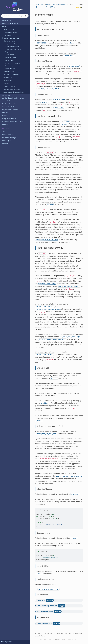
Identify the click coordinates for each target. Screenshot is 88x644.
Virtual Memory (10, 69)
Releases (5, 124)
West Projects (7, 141)
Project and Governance (10, 110)
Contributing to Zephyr (10, 107)
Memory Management (11, 38)
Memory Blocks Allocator (13, 63)
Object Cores (8, 77)
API (3, 132)
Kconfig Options (8, 135)
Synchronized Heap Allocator (14, 44)
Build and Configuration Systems (13, 98)
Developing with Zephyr (10, 23)
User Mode (7, 35)
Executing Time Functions (12, 74)
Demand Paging (10, 66)
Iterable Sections (9, 86)
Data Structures (9, 72)
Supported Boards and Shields (12, 122)
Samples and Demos (9, 119)
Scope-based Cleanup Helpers (13, 92)
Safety (4, 116)
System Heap (10, 52)
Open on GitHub (44, 7)
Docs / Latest (40, 4)
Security (5, 113)
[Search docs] (15, 16)
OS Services (6, 95)
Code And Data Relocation (12, 89)
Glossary (5, 143)
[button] (26, 16)
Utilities (6, 83)
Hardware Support (8, 104)
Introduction (7, 20)
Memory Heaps (9, 41)
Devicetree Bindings (9, 138)
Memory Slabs (9, 60)
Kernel (4, 26)
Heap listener (10, 55)
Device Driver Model (10, 32)
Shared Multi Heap (11, 57)
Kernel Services (9, 29)
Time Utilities (8, 80)
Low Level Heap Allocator (13, 46)
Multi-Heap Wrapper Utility (14, 49)
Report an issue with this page (63, 7)
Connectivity (6, 101)
